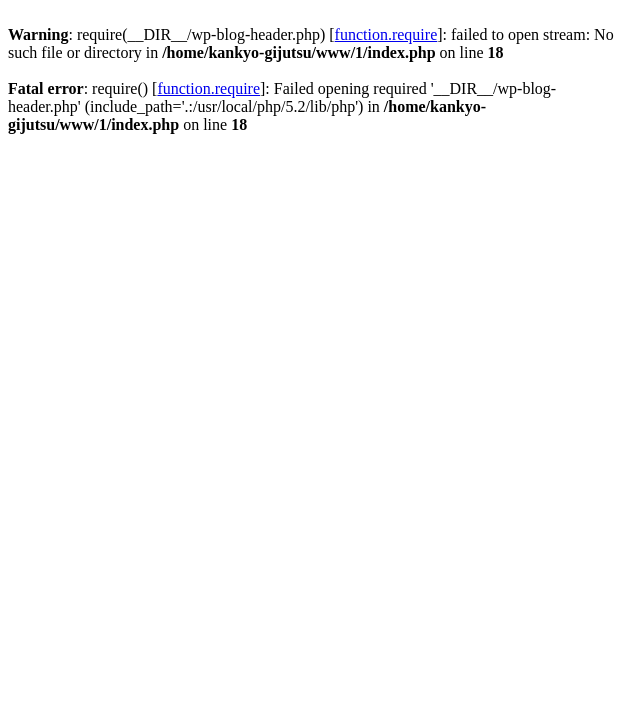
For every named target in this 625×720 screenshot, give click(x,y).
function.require (386, 34)
